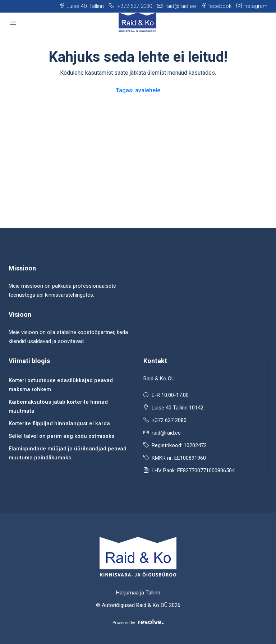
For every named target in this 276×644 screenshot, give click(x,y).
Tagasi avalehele (138, 90)
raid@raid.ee (166, 433)
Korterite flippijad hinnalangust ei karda (59, 423)
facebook (216, 6)
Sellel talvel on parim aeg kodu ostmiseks (61, 436)
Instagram (252, 6)
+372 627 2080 (169, 420)
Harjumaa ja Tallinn (138, 593)
